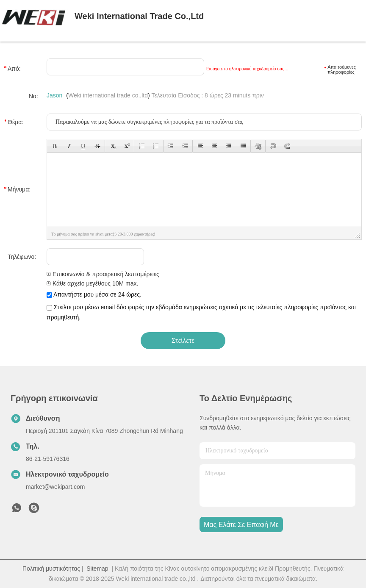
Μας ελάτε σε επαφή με (241, 525)
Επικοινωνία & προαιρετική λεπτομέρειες (103, 274)
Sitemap (97, 569)
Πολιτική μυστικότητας (51, 569)
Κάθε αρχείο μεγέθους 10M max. (92, 283)
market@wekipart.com (55, 487)
